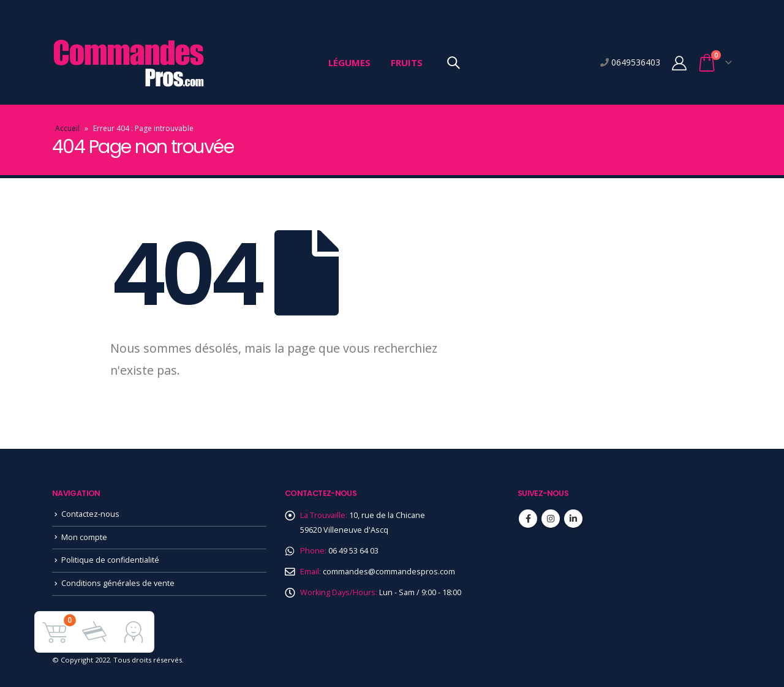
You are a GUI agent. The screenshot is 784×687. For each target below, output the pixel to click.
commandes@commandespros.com (389, 572)
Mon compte (84, 537)
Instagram (551, 519)
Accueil (67, 128)
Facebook (528, 519)
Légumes (349, 62)
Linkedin (573, 519)
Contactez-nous (90, 514)
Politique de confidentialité (110, 560)
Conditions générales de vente (118, 583)
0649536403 (635, 62)
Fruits (407, 62)
